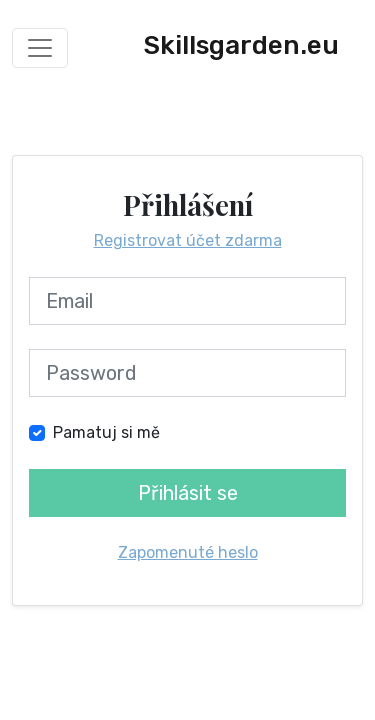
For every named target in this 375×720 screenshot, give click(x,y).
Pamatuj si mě (106, 432)
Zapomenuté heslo (188, 552)
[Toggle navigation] (40, 48)
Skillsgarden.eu (241, 45)
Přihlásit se (188, 493)
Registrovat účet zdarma (188, 240)
